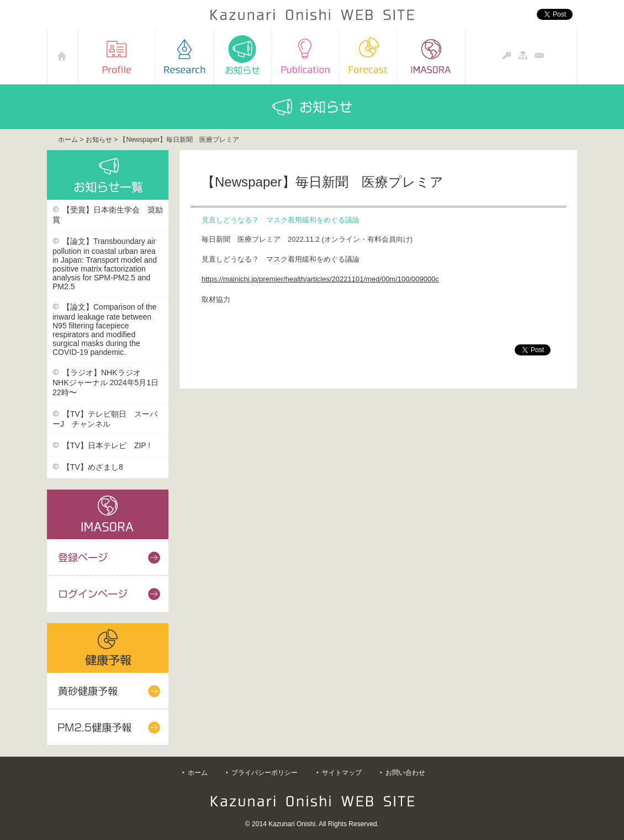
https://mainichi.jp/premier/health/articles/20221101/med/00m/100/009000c (320, 279)
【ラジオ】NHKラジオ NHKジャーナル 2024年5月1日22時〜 (105, 382)
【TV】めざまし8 (93, 467)
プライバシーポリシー (265, 773)
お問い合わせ (405, 773)
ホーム (68, 140)
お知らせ (99, 140)
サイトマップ (342, 773)
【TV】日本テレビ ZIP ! (106, 445)
